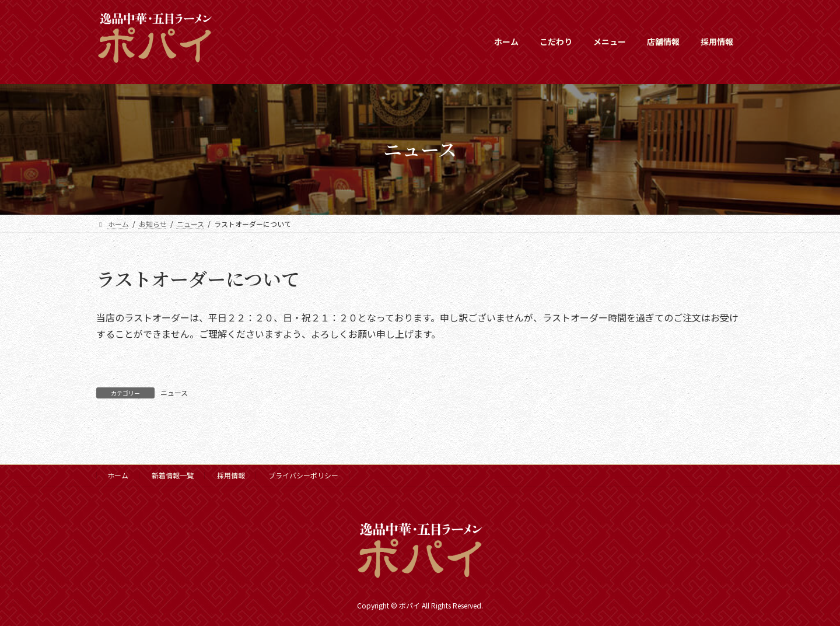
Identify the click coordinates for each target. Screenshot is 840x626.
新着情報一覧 (173, 475)
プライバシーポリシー (303, 475)
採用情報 (231, 475)
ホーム (118, 475)
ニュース (174, 392)
